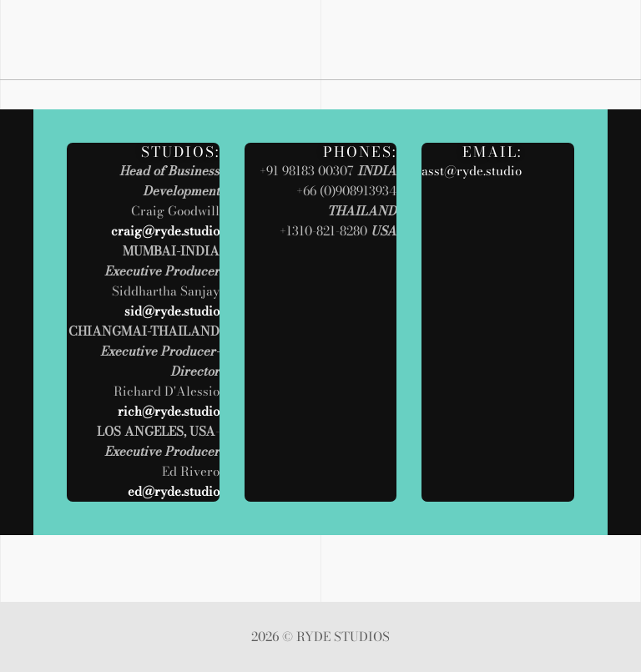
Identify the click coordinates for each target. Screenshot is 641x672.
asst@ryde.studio (472, 171)
